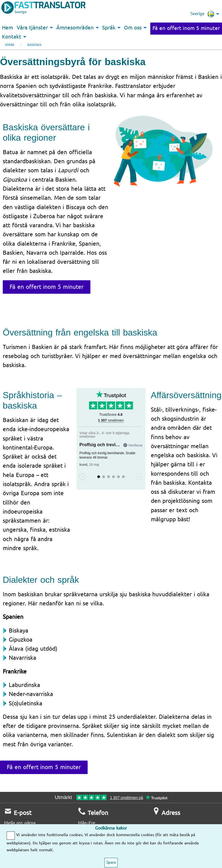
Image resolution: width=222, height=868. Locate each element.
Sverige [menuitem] (202, 14)
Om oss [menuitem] (133, 28)
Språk (10, 45)
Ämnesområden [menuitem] (75, 28)
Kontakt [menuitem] (12, 37)
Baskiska (34, 45)
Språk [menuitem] (109, 28)
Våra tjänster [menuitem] (32, 28)
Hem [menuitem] (7, 28)
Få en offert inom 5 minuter (186, 28)
